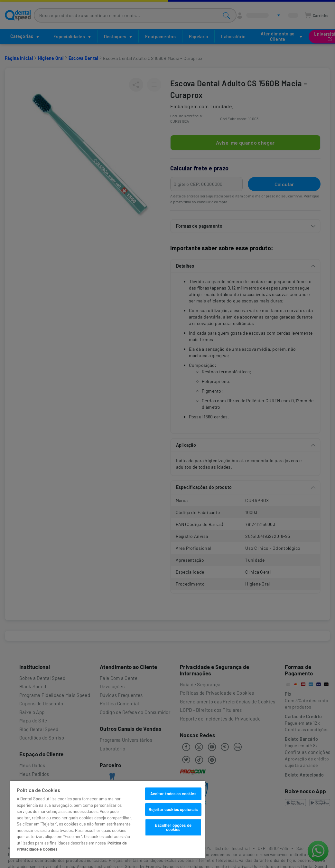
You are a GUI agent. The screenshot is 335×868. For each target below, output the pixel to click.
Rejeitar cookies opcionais (173, 809)
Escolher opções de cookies (173, 827)
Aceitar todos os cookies (173, 794)
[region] (107, 819)
